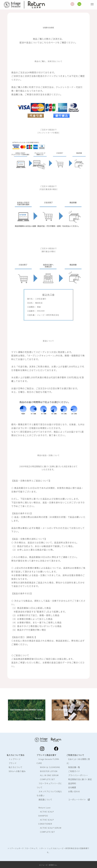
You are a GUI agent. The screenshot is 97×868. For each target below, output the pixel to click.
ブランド (13, 763)
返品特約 (72, 783)
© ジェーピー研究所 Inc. (48, 865)
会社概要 (72, 787)
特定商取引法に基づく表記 (80, 779)
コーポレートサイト (79, 799)
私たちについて (16, 767)
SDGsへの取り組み (17, 771)
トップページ (15, 759)
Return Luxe (45, 808)
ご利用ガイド (74, 771)
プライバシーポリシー (78, 775)
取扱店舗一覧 (74, 767)
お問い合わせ (74, 791)
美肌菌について (45, 799)
